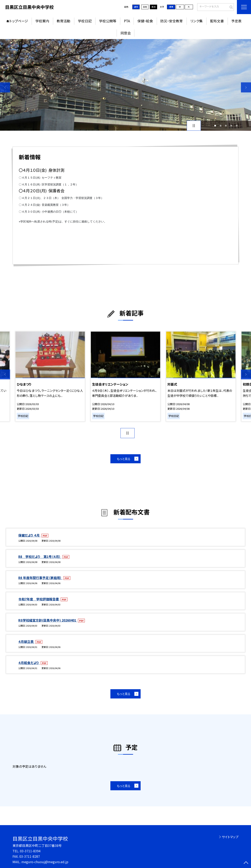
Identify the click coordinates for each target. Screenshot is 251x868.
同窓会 (126, 33)
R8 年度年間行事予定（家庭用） (40, 578)
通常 (136, 7)
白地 (145, 7)
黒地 (154, 7)
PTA (127, 21)
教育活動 (63, 21)
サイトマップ (230, 837)
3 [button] (226, 126)
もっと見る (124, 459)
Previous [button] (5, 87)
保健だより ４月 (29, 535)
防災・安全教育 (172, 21)
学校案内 (42, 21)
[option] (125, 85)
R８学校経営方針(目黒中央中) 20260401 (48, 620)
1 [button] (215, 126)
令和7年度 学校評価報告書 (39, 599)
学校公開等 (108, 21)
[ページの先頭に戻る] (246, 863)
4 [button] (231, 126)
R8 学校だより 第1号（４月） (40, 557)
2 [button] (220, 126)
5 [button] (237, 126)
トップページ (19, 21)
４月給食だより (29, 663)
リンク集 (197, 21)
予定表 (236, 21)
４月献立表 (26, 642)
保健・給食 (145, 21)
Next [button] (246, 87)
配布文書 (217, 21)
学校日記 (85, 21)
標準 (171, 7)
